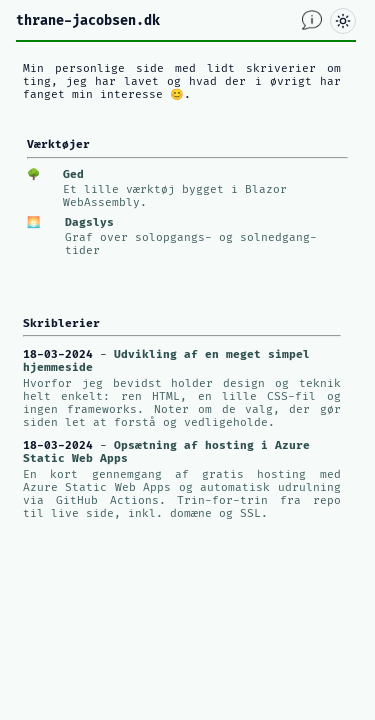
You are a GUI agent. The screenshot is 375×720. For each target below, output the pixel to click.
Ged (73, 174)
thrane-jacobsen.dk (88, 21)
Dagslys (89, 222)
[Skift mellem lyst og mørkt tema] (343, 21)
